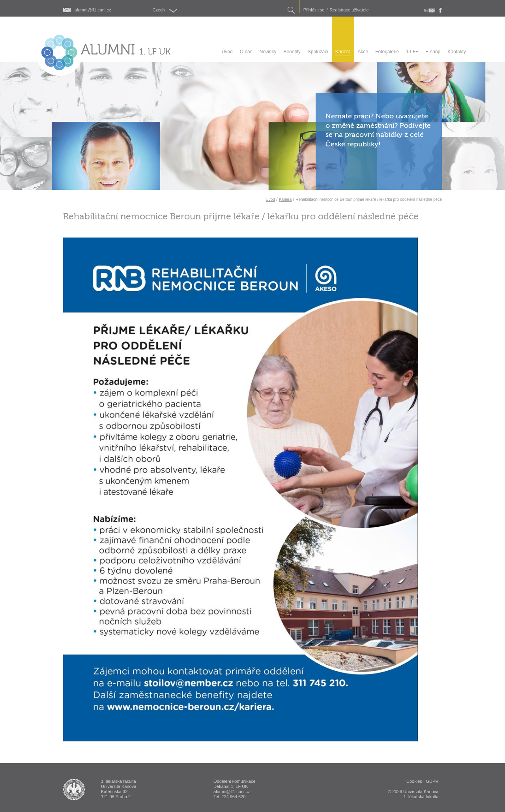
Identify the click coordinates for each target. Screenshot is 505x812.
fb (440, 10)
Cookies (414, 781)
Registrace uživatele (349, 10)
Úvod (270, 199)
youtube (429, 10)
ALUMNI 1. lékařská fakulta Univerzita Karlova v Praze (74, 790)
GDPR (432, 781)
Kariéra (285, 199)
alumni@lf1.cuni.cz (93, 10)
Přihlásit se (314, 10)
